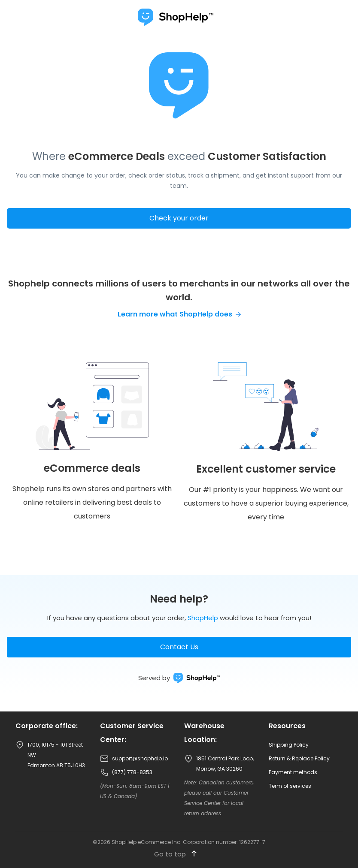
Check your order (179, 218)
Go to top (176, 854)
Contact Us (179, 647)
